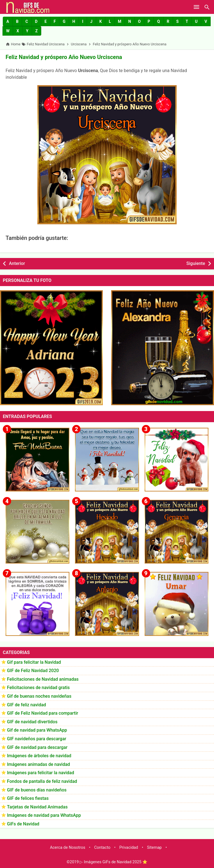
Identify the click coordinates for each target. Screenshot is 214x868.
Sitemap (155, 848)
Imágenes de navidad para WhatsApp (44, 815)
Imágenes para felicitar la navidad (41, 773)
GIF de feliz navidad (26, 705)
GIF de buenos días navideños (37, 790)
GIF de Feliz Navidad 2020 (33, 671)
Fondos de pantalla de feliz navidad (42, 781)
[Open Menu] (196, 7)
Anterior (17, 263)
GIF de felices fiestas (28, 798)
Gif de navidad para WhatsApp (37, 730)
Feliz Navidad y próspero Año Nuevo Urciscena (64, 57)
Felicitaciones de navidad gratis (38, 688)
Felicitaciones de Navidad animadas (43, 679)
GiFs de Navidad (23, 824)
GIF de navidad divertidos (32, 722)
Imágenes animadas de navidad (38, 764)
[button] (8, 21)
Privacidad (129, 848)
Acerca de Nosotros (68, 848)
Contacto (102, 848)
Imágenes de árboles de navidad (39, 756)
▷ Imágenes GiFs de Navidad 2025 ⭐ (114, 862)
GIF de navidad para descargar (37, 747)
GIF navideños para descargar (37, 739)
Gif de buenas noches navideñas (39, 696)
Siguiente (196, 263)
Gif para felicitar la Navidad (34, 662)
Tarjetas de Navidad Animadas (37, 807)
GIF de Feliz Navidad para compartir (42, 713)
